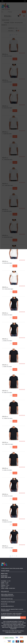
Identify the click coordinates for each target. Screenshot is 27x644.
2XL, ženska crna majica (8, 548)
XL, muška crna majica (7, 418)
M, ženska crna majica (7, 315)
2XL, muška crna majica (8, 444)
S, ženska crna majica (7, 522)
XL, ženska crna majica (7, 496)
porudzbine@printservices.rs (7, 606)
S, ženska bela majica (7, 263)
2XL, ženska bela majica (8, 289)
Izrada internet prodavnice (11, 632)
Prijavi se (23, 618)
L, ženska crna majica (7, 341)
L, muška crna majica (7, 367)
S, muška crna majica (7, 470)
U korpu (15, 266)
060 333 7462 (4, 604)
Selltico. (20, 632)
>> (16, 556)
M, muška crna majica (7, 392)
